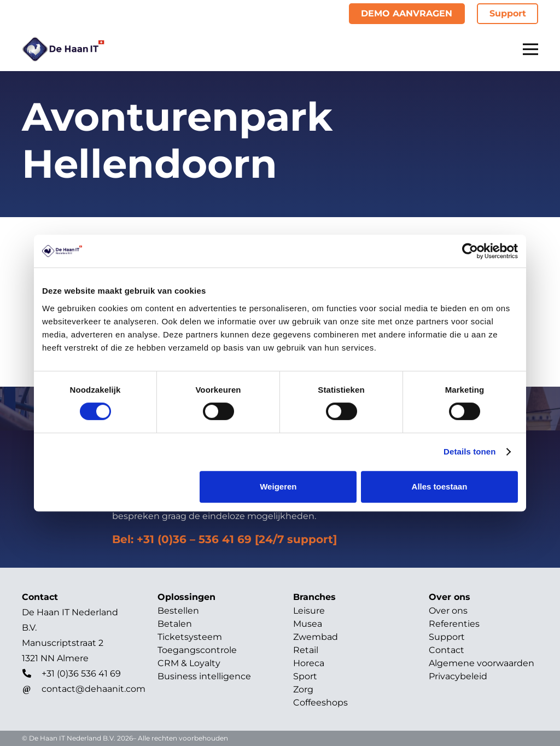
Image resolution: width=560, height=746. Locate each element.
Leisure (309, 611)
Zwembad (316, 637)
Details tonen (469, 451)
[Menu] (530, 49)
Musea (308, 624)
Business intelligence (204, 676)
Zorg (303, 689)
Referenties (454, 624)
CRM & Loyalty (189, 663)
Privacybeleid (458, 676)
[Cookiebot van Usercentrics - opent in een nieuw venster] (470, 251)
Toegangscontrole (197, 650)
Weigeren (278, 486)
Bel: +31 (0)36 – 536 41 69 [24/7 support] (224, 539)
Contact (447, 650)
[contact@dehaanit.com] (32, 689)
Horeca (309, 663)
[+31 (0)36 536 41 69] (32, 674)
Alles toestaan (440, 486)
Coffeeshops (320, 703)
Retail (306, 650)
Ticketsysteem (190, 637)
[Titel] (63, 49)
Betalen (175, 624)
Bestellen (178, 611)
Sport (305, 676)
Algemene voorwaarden (482, 663)
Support (447, 637)
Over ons (448, 611)
